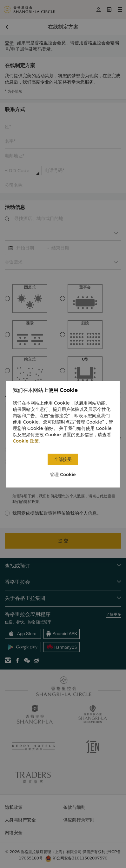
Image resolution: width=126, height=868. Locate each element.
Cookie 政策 (26, 441)
